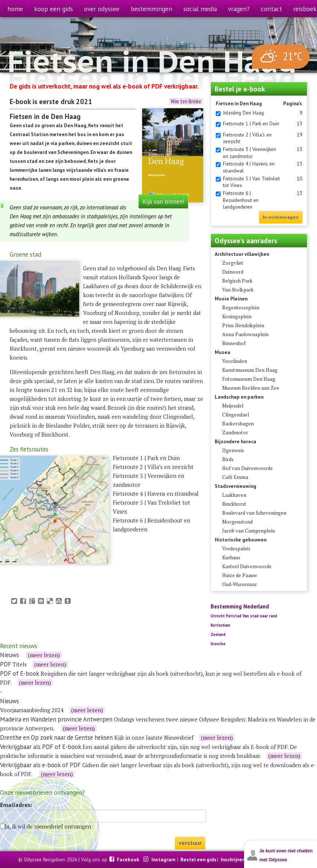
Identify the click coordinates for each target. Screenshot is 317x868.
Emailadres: (16, 805)
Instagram (164, 859)
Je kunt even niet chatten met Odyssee (286, 855)
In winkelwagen (281, 217)
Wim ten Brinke (186, 101)
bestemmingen (151, 9)
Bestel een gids (198, 859)
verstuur (190, 843)
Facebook (129, 859)
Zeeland (218, 634)
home (15, 9)
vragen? (239, 9)
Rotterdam (220, 625)
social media (200, 9)
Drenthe (218, 644)
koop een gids (54, 9)
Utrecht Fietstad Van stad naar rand (244, 616)
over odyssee (102, 9)
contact (271, 9)
